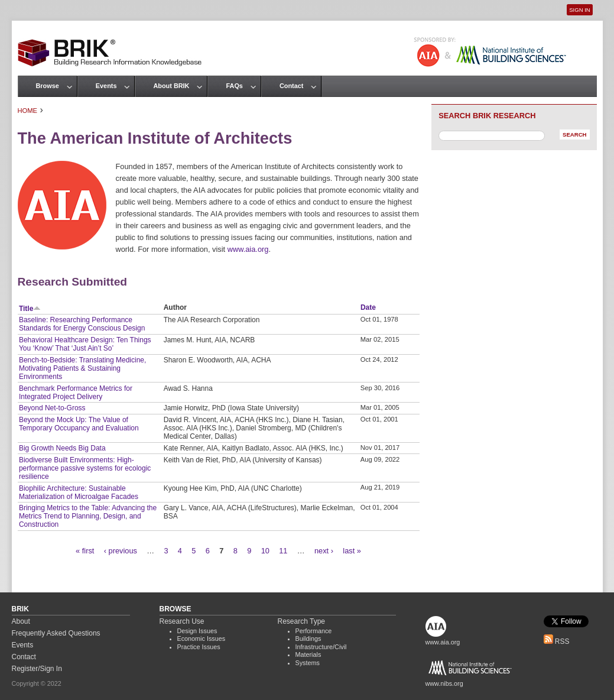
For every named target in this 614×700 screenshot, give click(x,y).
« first (85, 551)
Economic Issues (202, 639)
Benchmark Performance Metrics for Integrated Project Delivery (76, 393)
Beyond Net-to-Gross (52, 408)
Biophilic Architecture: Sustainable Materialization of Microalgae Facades (79, 492)
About (21, 621)
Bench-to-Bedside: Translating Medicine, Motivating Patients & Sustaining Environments (82, 368)
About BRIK (171, 86)
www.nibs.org (444, 683)
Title (30, 309)
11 (283, 551)
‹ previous (121, 551)
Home (28, 111)
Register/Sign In (37, 669)
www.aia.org (248, 249)
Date (368, 307)
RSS (557, 641)
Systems (308, 663)
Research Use (182, 621)
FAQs (234, 86)
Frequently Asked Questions (56, 633)
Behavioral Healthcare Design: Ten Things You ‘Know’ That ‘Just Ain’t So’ (85, 344)
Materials (308, 654)
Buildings (308, 639)
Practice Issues (199, 647)
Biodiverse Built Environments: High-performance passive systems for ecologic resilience (85, 468)
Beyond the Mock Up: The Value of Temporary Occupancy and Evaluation (79, 424)
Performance (314, 631)
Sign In (579, 10)
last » (352, 551)
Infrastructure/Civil (321, 647)
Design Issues (197, 631)
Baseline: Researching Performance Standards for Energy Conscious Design (82, 324)
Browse (48, 86)
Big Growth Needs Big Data (62, 448)
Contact (291, 86)
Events (106, 86)
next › (324, 551)
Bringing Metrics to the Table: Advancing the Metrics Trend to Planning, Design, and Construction (88, 516)
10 (265, 551)
